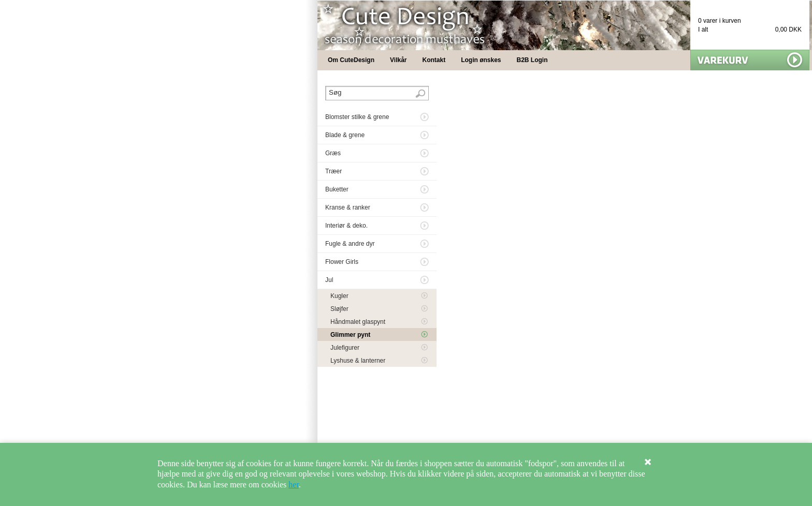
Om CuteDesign (351, 60)
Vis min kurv (750, 60)
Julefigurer (345, 348)
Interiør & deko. (346, 226)
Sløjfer (339, 309)
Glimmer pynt (350, 335)
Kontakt (434, 60)
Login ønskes (481, 60)
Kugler (339, 296)
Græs (333, 153)
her (294, 485)
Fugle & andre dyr (350, 244)
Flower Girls (342, 262)
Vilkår (398, 60)
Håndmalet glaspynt (358, 322)
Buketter (337, 189)
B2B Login (532, 60)
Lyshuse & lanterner (358, 361)
